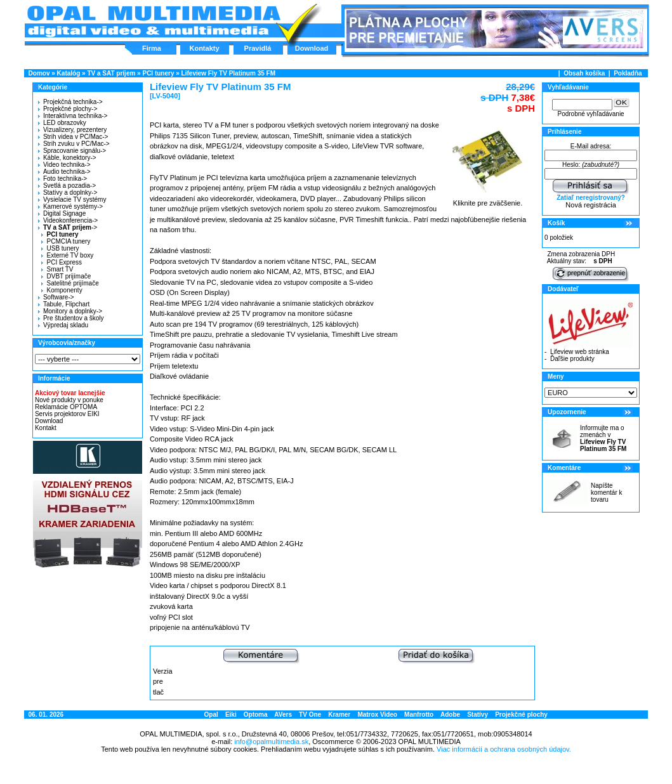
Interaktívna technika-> (73, 116)
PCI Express (62, 262)
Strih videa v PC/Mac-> (73, 137)
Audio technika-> (64, 172)
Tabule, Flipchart (64, 304)
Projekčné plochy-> (68, 109)
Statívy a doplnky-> (68, 193)
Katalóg (69, 73)
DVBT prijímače (66, 276)
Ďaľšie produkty (572, 359)
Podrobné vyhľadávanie (590, 114)
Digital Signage (62, 213)
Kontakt (46, 428)
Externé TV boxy (67, 255)
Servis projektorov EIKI (67, 414)
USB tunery (60, 248)
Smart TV (57, 269)
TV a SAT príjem (111, 73)
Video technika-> (64, 165)
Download (312, 48)
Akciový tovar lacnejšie (70, 393)
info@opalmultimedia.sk (271, 742)
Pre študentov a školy (71, 318)
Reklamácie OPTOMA (66, 407)
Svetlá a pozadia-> (67, 186)
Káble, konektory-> (67, 158)
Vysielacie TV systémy (72, 199)
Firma (152, 48)
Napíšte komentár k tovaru (606, 493)
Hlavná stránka (153, 22)
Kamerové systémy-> (70, 206)
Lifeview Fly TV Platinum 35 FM (228, 73)
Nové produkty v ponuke (69, 400)
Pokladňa (628, 73)
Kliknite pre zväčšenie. (488, 200)
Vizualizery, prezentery (72, 130)
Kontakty (204, 48)
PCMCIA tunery (66, 241)
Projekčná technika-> (70, 102)
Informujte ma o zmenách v (603, 438)
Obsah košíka (584, 73)
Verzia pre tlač (163, 682)
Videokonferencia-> (68, 220)
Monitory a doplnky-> (70, 311)
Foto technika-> (63, 179)
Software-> (56, 297)
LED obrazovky (62, 123)
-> (66, 227)
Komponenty (62, 290)
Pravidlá (258, 48)
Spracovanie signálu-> (72, 151)
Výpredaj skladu (63, 325)
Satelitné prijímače (70, 283)
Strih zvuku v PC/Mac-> (74, 144)
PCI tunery (158, 73)
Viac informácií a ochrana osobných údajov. (504, 749)
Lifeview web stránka (580, 352)
